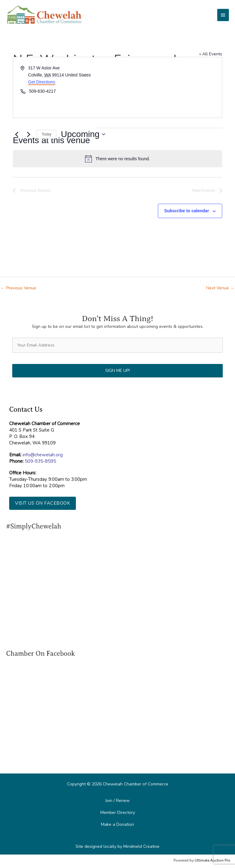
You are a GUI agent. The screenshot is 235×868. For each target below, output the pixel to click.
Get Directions (42, 82)
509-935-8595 (40, 461)
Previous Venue (18, 288)
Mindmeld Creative (141, 846)
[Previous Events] (17, 134)
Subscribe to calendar (187, 211)
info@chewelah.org (43, 455)
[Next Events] (28, 134)
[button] (43, 503)
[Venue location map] (169, 87)
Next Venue (220, 288)
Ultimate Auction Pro (213, 860)
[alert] (117, 159)
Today (47, 134)
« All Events (211, 54)
